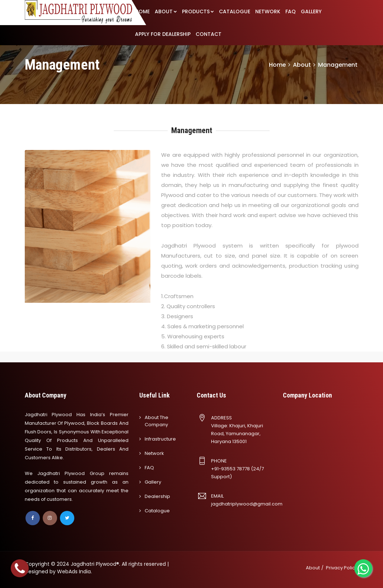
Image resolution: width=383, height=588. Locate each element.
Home (277, 65)
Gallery (153, 482)
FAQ (291, 11)
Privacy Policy (342, 568)
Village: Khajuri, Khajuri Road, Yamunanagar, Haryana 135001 (237, 434)
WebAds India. (74, 571)
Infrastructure (160, 439)
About (313, 568)
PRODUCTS (198, 11)
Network (154, 453)
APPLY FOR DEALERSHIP (163, 34)
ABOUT (166, 11)
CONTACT (209, 34)
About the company (157, 421)
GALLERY (311, 11)
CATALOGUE (235, 11)
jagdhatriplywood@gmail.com (247, 504)
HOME (142, 11)
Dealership (157, 496)
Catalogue (157, 511)
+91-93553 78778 (230, 469)
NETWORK (268, 11)
